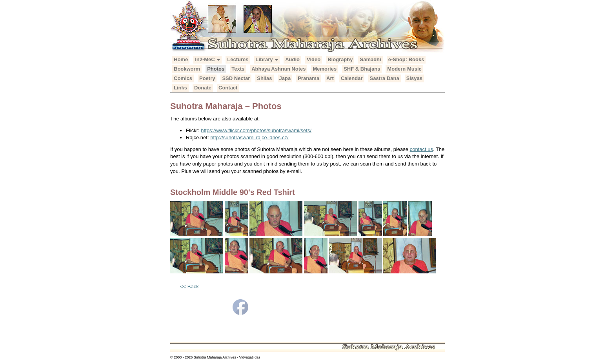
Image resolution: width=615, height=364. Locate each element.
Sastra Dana (385, 78)
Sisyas (414, 78)
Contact (228, 88)
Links (180, 88)
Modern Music (404, 69)
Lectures (238, 59)
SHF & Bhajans (362, 69)
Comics (183, 78)
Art (330, 78)
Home (181, 59)
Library (267, 59)
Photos (216, 69)
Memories (325, 69)
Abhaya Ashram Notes (278, 69)
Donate (203, 88)
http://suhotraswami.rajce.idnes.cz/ (249, 137)
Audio (292, 59)
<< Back (189, 287)
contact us (421, 149)
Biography (340, 59)
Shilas (264, 78)
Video (314, 59)
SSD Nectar (236, 78)
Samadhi (370, 59)
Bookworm (187, 69)
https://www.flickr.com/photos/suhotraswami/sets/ (256, 130)
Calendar (352, 78)
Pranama (308, 78)
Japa (285, 78)
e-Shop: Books (406, 59)
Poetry (207, 78)
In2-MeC (207, 59)
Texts (238, 69)
